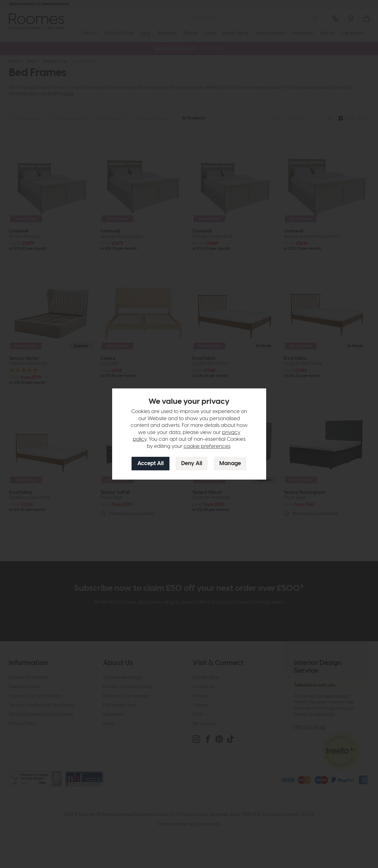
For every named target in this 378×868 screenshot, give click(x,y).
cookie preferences (207, 446)
